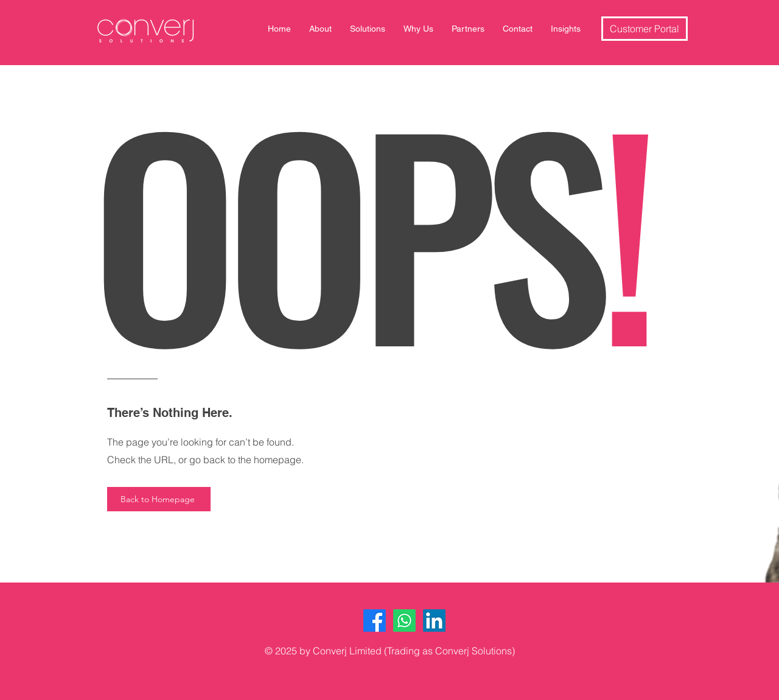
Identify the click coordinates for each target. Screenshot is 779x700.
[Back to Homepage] (159, 499)
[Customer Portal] (645, 29)
